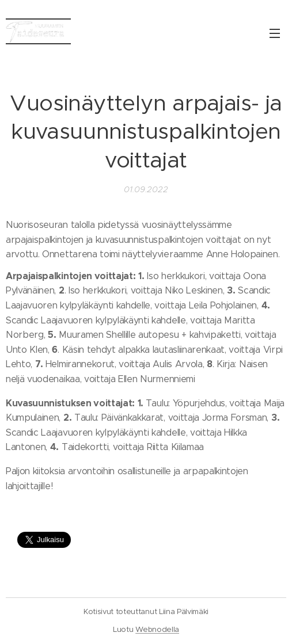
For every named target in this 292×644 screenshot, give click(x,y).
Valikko (275, 33)
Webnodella (157, 629)
